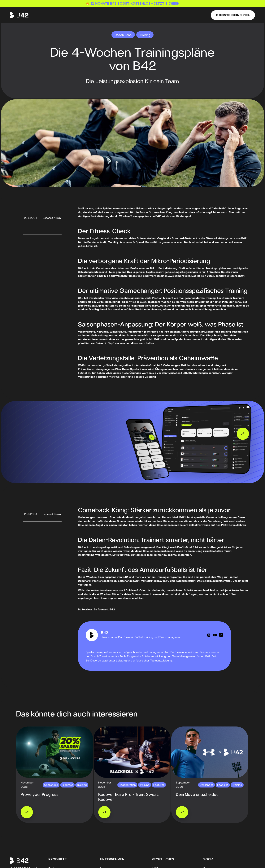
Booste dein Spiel (233, 15)
